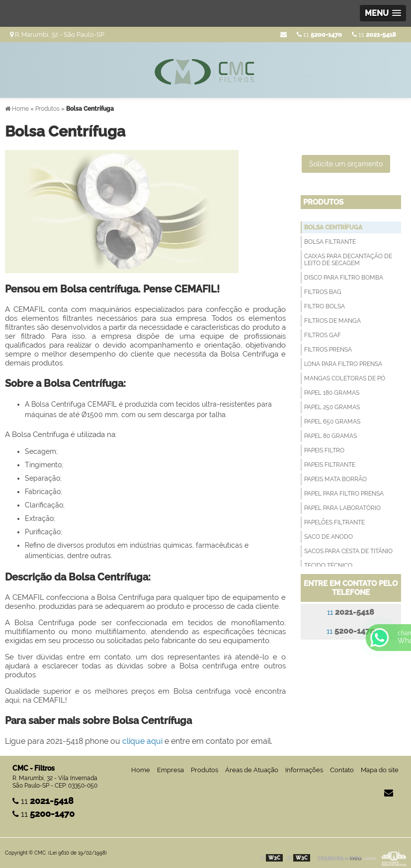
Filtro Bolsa (325, 306)
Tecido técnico (328, 566)
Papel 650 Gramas (332, 422)
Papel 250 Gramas (332, 407)
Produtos (323, 202)
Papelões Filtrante (334, 522)
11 (374, 35)
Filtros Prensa (328, 350)
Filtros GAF (323, 335)
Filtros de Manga (332, 321)
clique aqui (142, 741)
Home (141, 770)
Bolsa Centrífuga (333, 227)
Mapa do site (380, 770)
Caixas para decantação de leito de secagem (348, 260)
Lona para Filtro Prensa (343, 364)
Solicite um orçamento (346, 164)
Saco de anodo (329, 537)
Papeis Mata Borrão (335, 479)
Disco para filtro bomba (344, 278)
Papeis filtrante (330, 465)
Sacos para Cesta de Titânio (348, 551)
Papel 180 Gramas (332, 393)
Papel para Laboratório (342, 508)
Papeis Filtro (324, 450)
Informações (304, 770)
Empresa (170, 770)
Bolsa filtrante (330, 242)
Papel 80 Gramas (330, 436)
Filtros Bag (323, 292)
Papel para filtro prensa (344, 494)
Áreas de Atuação (252, 770)
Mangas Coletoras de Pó (345, 378)
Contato (342, 770)
